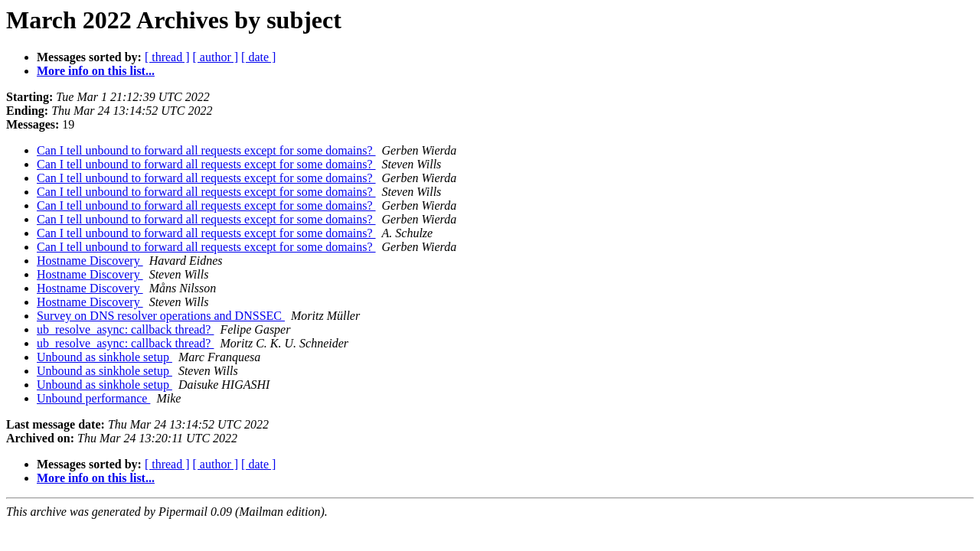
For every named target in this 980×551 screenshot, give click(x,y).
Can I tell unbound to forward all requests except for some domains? (206, 150)
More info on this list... (96, 71)
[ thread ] (167, 57)
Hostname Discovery (90, 261)
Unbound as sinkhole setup (105, 357)
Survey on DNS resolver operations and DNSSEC (161, 316)
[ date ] (258, 57)
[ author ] (216, 57)
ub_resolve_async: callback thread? (125, 329)
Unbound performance (93, 398)
